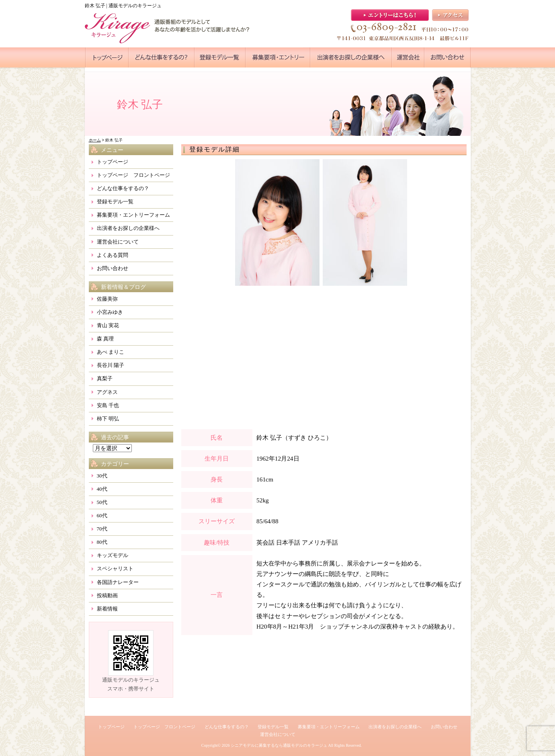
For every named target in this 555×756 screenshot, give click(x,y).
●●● (107, 57)
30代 (102, 476)
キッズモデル (113, 555)
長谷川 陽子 (111, 365)
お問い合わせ (113, 268)
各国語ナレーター (118, 582)
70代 (102, 529)
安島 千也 (108, 405)
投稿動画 (107, 595)
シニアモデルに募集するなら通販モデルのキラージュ (279, 745)
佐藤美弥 (107, 299)
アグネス (107, 392)
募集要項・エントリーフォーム (133, 215)
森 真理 (105, 339)
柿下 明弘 (108, 419)
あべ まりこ (111, 352)
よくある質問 (113, 255)
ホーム (95, 140)
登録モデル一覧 (115, 202)
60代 (102, 515)
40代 (102, 489)
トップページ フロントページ (133, 175)
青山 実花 (108, 325)
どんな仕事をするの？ (123, 188)
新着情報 (107, 609)
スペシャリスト (115, 569)
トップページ (113, 162)
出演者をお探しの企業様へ (128, 228)
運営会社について (118, 242)
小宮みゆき (110, 312)
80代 (102, 542)
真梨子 (105, 378)
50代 (102, 502)
